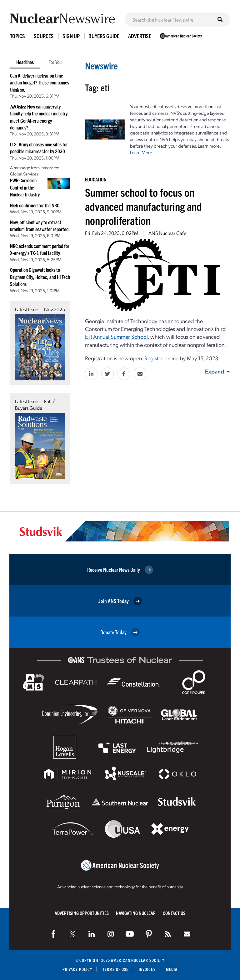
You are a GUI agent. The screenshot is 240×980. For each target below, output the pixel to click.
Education (96, 179)
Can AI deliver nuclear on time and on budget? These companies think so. (40, 82)
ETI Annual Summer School (116, 336)
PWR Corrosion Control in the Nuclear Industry (25, 187)
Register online (161, 358)
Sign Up (71, 36)
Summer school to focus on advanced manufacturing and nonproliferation (143, 206)
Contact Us (174, 913)
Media (172, 969)
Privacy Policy (77, 969)
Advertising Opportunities (82, 913)
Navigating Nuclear (136, 913)
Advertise (140, 36)
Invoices (147, 969)
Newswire (101, 66)
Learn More (141, 152)
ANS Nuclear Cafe (167, 233)
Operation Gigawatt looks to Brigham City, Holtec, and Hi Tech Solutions (40, 277)
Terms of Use (115, 969)
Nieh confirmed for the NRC (35, 205)
